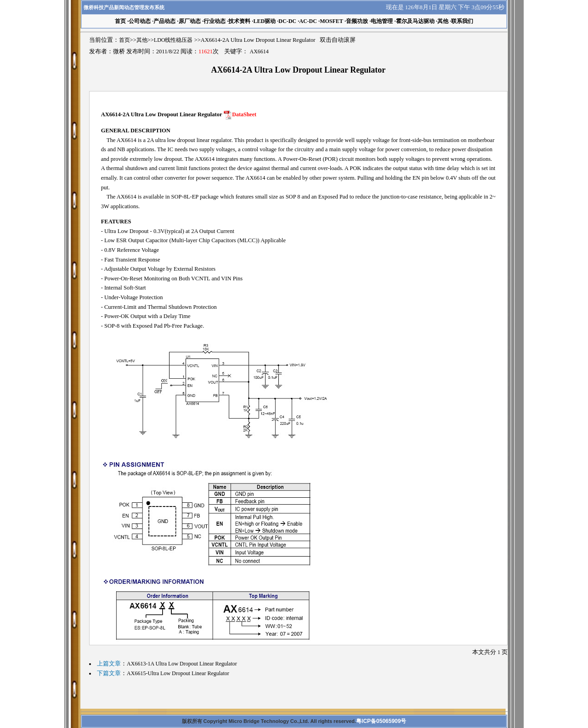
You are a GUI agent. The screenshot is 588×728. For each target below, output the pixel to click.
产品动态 (164, 21)
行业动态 (215, 21)
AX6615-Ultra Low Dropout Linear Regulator (178, 673)
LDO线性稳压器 (173, 40)
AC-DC (308, 21)
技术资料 (239, 21)
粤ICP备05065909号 (381, 721)
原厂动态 (190, 21)
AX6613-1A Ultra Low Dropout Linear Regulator (182, 664)
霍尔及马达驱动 (415, 21)
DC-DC (287, 21)
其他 (443, 21)
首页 (124, 40)
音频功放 (357, 21)
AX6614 (259, 51)
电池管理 (382, 21)
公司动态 (140, 21)
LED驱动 (264, 21)
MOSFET (331, 21)
